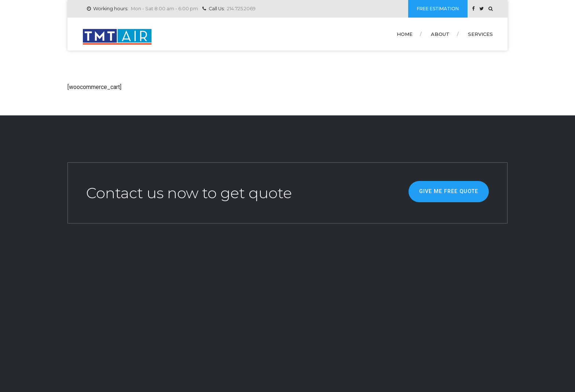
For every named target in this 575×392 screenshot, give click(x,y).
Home (405, 34)
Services (480, 34)
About (440, 34)
